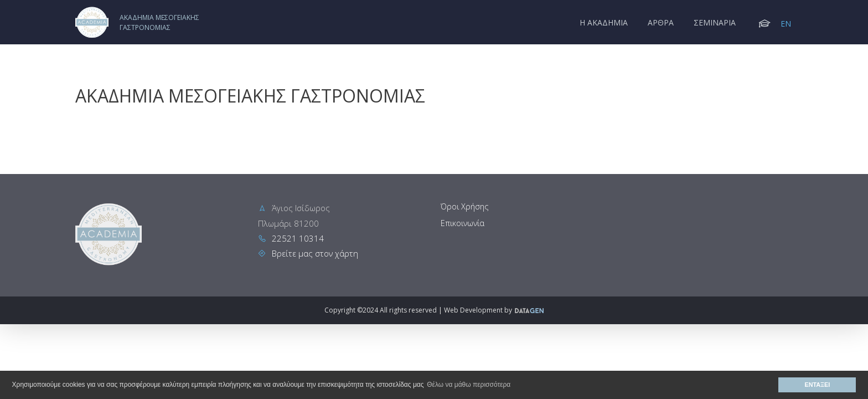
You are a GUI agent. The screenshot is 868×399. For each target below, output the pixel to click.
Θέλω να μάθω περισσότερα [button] (469, 385)
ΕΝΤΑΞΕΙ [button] (818, 385)
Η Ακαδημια (604, 22)
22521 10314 (298, 238)
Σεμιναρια (715, 22)
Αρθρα (661, 22)
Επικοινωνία (463, 223)
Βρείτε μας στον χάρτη (315, 253)
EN (786, 24)
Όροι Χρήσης (465, 206)
